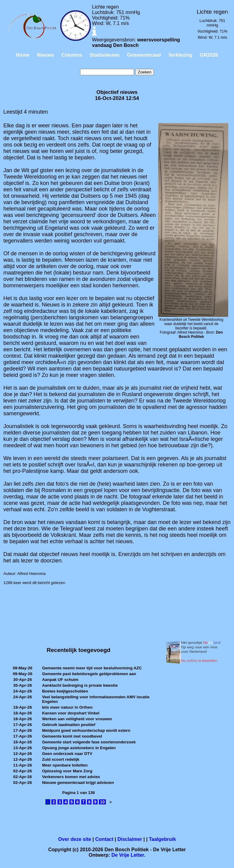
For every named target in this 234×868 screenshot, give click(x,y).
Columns (72, 55)
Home (23, 55)
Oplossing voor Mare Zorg (67, 771)
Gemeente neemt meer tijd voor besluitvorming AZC (92, 668)
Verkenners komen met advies (71, 777)
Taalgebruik (163, 839)
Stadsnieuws (105, 55)
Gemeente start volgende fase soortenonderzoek (89, 742)
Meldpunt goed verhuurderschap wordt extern (86, 730)
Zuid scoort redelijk (61, 759)
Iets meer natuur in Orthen (67, 707)
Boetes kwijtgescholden (65, 691)
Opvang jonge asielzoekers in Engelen (79, 748)
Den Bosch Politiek (201, 335)
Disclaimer (130, 839)
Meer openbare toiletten (65, 765)
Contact (105, 839)
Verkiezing (180, 55)
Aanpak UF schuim (60, 680)
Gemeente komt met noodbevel (72, 736)
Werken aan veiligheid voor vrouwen (77, 719)
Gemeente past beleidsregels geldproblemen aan (89, 674)
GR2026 (209, 55)
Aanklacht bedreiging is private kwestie (80, 685)
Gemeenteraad (144, 55)
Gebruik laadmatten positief (69, 725)
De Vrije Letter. (128, 855)
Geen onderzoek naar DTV (67, 754)
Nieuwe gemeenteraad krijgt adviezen (78, 783)
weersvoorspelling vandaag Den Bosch (136, 43)
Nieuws (45, 55)
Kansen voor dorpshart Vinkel (71, 713)
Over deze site (75, 839)
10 (102, 802)
